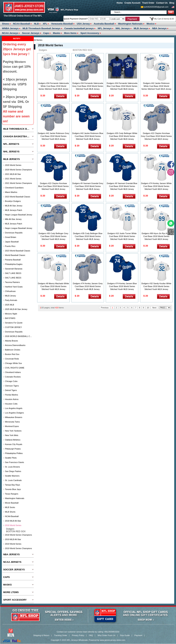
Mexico (151, 24)
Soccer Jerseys (31, 33)
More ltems (70, 33)
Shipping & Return (41, 635)
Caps (46, 33)
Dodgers (43, 50)
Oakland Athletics (13, 440)
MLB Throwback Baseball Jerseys (42, 28)
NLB (36, 24)
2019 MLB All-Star (13, 539)
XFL (45, 24)
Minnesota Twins (12, 422)
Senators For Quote (14, 323)
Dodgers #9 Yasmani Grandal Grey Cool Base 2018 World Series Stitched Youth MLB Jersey (88, 186)
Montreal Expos (12, 426)
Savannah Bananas (14, 269)
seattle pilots (11, 458)
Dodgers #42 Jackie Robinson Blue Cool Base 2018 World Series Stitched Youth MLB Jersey (88, 136)
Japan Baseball (12, 242)
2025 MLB (10, 305)
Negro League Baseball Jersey (19, 215)
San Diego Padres (13, 471)
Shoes (6, 24)
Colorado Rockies (13, 377)
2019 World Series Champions (19, 548)
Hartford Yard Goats (14, 287)
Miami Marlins (11, 192)
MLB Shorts (10, 512)
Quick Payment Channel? (76, 19)
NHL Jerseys (123, 28)
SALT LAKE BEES (13, 273)
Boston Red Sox (12, 354)
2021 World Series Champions (19, 183)
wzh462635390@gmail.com (156, 7)
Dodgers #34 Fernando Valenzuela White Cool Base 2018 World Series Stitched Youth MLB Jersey (53, 86)
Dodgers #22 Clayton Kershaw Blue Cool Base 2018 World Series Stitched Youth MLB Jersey (53, 186)
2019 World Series (13, 544)
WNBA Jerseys (10, 28)
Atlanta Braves (12, 341)
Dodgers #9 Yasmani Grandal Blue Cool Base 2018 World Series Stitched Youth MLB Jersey (122, 186)
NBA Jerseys (159, 28)
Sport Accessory (90, 33)
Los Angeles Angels (14, 408)
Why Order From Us (107, 635)
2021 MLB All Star (13, 174)
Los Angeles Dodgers (15, 413)
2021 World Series (13, 179)
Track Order (148, 3)
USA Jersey (83, 24)
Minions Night (11, 314)
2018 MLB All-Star (13, 521)
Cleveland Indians (13, 372)
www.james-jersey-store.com (113, 640)
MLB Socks (10, 507)
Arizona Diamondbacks (15, 345)
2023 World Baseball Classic (18, 197)
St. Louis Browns (13, 467)
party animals (11, 300)
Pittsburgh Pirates (13, 449)
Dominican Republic (14, 233)
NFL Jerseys (105, 28)
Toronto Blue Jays (13, 489)
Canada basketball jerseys (79, 28)
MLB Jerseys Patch (14, 210)
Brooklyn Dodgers (13, 201)
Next (154, 308)
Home (120, 3)
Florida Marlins (12, 395)
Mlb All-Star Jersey (13, 219)
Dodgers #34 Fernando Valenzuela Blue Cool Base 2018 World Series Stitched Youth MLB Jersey (122, 86)
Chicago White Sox (14, 363)
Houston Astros (12, 399)
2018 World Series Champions (19, 535)
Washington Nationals (130, 24)
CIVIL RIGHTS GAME (15, 368)
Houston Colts (11, 404)
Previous (105, 308)
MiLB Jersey (11, 296)
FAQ (91, 635)
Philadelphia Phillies (14, 453)
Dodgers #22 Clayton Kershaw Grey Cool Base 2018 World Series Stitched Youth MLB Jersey (156, 136)
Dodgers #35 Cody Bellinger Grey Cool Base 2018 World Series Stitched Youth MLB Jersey (53, 236)
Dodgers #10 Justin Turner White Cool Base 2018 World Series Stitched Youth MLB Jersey (122, 236)
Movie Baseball (12, 503)
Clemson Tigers (12, 386)
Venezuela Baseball (62, 24)
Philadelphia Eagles (14, 264)
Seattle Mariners (12, 476)
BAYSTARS (10, 318)
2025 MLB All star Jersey (16, 309)
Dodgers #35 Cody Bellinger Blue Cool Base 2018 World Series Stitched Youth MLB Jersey (88, 236)
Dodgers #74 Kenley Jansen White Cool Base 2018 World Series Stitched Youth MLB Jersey (156, 186)
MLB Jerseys (141, 28)
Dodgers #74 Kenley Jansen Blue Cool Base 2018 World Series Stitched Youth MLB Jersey (122, 286)
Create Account (132, 3)
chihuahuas (10, 291)
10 (148, 308)
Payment (138, 635)
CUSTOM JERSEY (13, 327)
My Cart (164, 19)
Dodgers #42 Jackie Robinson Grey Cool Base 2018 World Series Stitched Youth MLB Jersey (53, 136)
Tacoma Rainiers (12, 282)
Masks (57, 33)
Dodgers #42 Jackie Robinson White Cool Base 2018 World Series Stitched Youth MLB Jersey (156, 86)
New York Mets (12, 435)
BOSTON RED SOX (82, 50)
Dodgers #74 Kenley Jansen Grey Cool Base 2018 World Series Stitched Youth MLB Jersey (88, 286)
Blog (172, 3)
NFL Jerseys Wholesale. (78, 640)
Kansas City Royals (14, 444)
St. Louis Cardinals (13, 480)
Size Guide (125, 635)
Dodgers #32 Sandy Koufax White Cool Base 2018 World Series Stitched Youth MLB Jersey (156, 286)
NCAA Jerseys (10, 33)
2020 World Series (13, 165)
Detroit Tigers (11, 390)
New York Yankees (13, 431)
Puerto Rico (10, 246)
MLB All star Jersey (14, 206)
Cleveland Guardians (14, 188)
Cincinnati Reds (12, 359)
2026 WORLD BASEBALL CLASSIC (19, 336)
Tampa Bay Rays (13, 485)
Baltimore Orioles (13, 350)
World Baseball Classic (15, 255)
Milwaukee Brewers (14, 417)
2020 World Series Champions (19, 170)
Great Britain (11, 237)
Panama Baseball (13, 260)
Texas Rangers (12, 494)
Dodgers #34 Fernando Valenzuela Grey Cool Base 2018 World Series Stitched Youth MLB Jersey (88, 86)
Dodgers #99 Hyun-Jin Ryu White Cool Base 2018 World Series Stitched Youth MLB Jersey (156, 236)
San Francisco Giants (15, 462)
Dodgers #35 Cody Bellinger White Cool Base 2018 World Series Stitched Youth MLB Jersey (122, 136)
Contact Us (162, 3)
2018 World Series (13, 525)
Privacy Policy (78, 635)
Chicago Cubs (11, 381)
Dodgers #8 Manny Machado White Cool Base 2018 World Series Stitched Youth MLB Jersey (53, 286)
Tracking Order (61, 635)
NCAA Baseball (21, 24)
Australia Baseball (104, 24)
